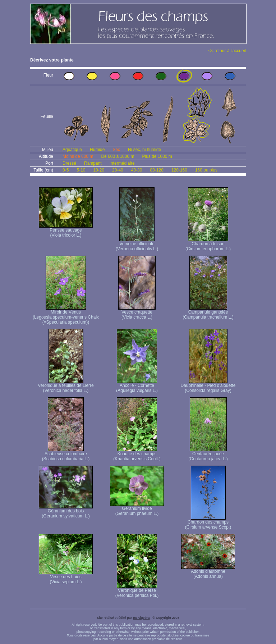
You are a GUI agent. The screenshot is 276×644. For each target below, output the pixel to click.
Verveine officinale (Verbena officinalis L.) (137, 244)
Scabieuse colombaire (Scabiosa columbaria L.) (66, 454)
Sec (116, 150)
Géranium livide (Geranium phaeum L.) (137, 509)
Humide (97, 150)
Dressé (69, 163)
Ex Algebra (141, 618)
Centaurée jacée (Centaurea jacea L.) (208, 454)
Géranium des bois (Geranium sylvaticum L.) (66, 511)
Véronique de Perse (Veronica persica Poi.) (137, 591)
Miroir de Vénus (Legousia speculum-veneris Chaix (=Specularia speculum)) (66, 315)
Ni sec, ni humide (144, 150)
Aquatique (72, 150)
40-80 (137, 170)
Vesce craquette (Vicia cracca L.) (137, 313)
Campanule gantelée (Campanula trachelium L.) (208, 313)
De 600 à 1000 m (118, 156)
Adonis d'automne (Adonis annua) (208, 572)
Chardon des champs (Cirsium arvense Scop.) (208, 523)
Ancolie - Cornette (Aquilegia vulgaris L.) (137, 386)
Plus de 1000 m (157, 156)
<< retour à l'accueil (227, 51)
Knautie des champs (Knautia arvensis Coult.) (137, 454)
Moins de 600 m (78, 156)
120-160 (179, 170)
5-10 (81, 170)
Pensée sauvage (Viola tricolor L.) (66, 231)
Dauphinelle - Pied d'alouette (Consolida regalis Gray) (208, 386)
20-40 (118, 170)
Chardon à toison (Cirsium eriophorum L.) (208, 244)
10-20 (99, 170)
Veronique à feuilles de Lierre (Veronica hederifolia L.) (66, 386)
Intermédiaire (122, 163)
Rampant (93, 163)
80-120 (157, 170)
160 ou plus (206, 170)
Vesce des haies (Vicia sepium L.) (66, 577)
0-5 (66, 170)
